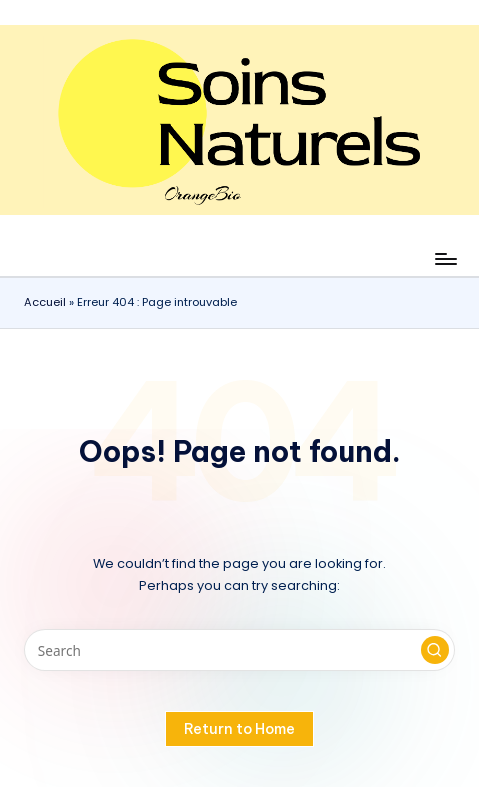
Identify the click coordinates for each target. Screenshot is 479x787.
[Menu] (445, 258)
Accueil (45, 302)
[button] (435, 650)
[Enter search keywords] (239, 650)
